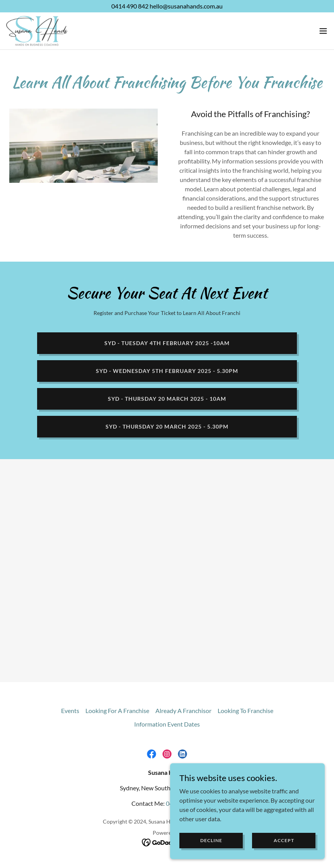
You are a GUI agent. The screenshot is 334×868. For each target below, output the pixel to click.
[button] (323, 31)
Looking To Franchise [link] (245, 711)
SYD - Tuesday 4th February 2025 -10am (167, 343)
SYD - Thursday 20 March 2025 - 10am (167, 399)
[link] (37, 31)
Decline (211, 840)
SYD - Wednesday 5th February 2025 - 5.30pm (167, 371)
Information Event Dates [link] (167, 724)
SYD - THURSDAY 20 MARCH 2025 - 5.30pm (167, 426)
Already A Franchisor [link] (183, 711)
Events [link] (70, 711)
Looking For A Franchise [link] (117, 711)
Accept (284, 840)
